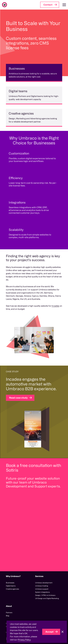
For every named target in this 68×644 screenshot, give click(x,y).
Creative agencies (12, 589)
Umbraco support (42, 589)
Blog (8, 616)
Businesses (10, 583)
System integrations (42, 592)
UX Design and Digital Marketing (47, 598)
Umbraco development (44, 583)
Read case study (18, 407)
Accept (49, 632)
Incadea (55, 315)
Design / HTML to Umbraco (45, 595)
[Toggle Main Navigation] (63, 5)
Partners (9, 613)
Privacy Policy (24, 640)
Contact (48, 5)
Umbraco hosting (42, 586)
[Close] (62, 632)
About (9, 606)
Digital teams (11, 586)
